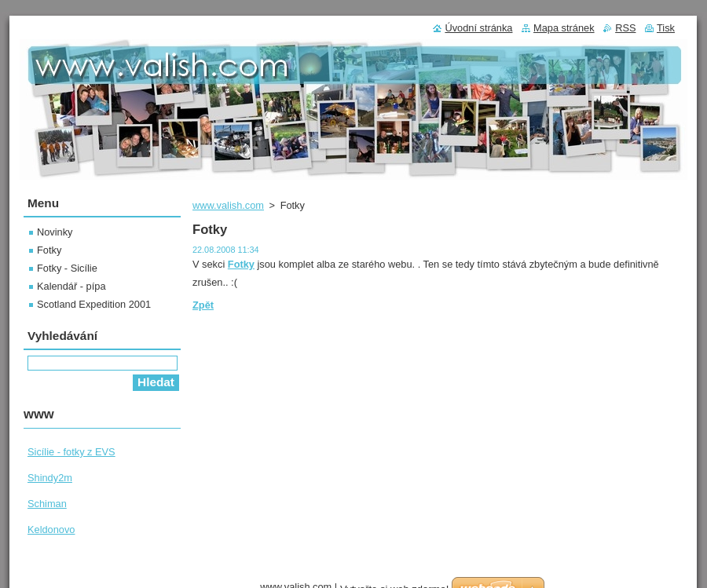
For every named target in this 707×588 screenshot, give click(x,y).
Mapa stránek (564, 28)
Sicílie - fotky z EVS (71, 452)
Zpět (203, 305)
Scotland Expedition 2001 (94, 304)
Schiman (47, 504)
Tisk (666, 28)
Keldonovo (51, 530)
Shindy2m (50, 478)
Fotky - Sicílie (67, 268)
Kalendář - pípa (71, 286)
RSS (625, 28)
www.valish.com (228, 205)
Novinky (55, 232)
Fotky (49, 250)
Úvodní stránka (478, 28)
